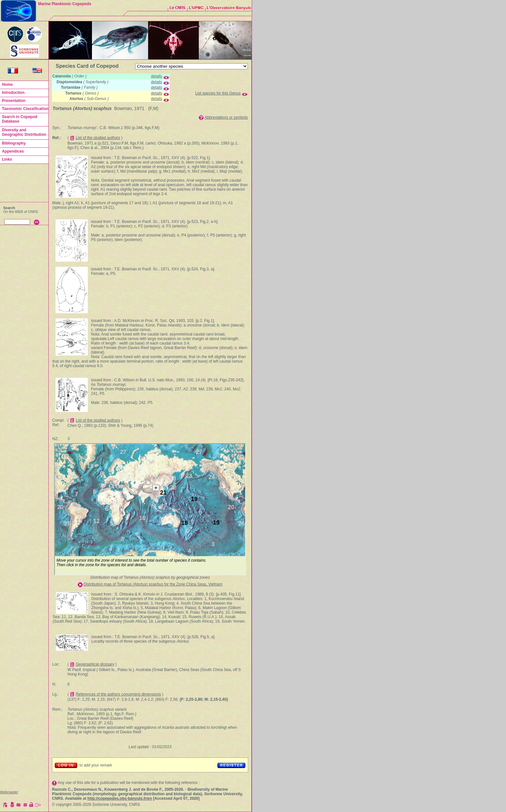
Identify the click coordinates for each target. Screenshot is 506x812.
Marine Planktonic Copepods (65, 4)
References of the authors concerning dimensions (118, 694)
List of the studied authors (98, 138)
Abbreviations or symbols (226, 117)
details (157, 76)
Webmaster (9, 792)
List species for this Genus (218, 93)
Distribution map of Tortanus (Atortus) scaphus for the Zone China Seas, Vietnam (153, 584)
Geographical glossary (95, 664)
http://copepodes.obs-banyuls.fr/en (120, 798)
